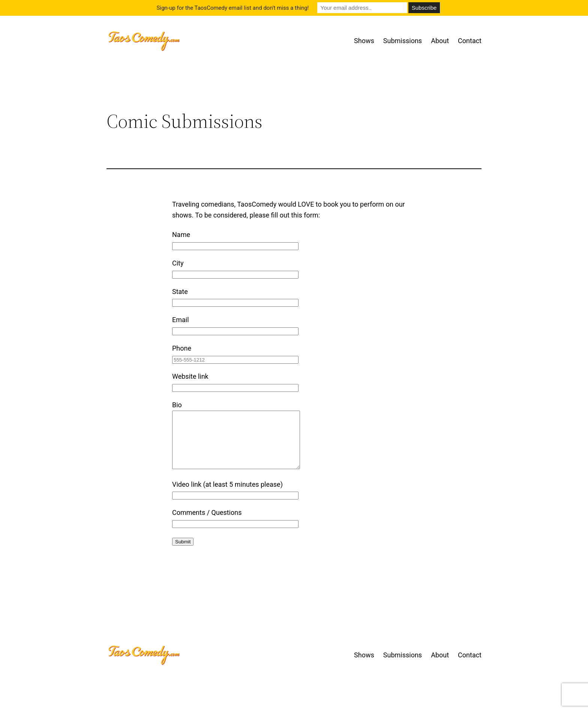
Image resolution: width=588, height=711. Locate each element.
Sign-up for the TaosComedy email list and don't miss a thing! (233, 8)
